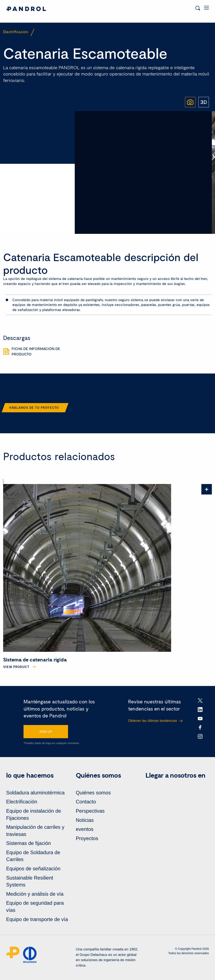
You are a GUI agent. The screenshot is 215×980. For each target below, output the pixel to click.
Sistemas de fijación (28, 843)
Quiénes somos (93, 793)
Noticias (85, 820)
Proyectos (87, 838)
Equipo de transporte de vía (37, 919)
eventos (85, 829)
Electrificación (22, 802)
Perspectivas (90, 811)
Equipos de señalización (33, 869)
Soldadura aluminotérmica (35, 793)
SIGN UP (46, 731)
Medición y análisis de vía (35, 894)
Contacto (86, 802)
